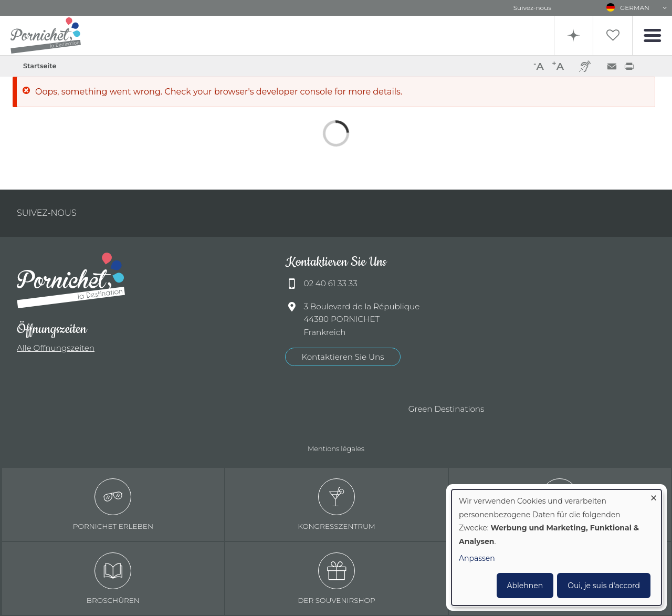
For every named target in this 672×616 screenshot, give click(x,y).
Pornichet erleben (113, 504)
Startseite (40, 66)
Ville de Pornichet (209, 410)
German (635, 8)
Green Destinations (447, 409)
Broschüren (113, 578)
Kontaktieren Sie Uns (343, 357)
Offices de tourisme (319, 409)
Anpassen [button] (477, 558)
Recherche (574, 35)
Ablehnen (525, 586)
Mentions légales (336, 448)
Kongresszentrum (337, 504)
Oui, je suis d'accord (604, 586)
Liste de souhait (613, 35)
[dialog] (556, 547)
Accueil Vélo (372, 409)
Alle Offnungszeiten (56, 348)
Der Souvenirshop (337, 578)
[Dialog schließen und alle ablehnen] (654, 496)
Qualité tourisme (267, 409)
